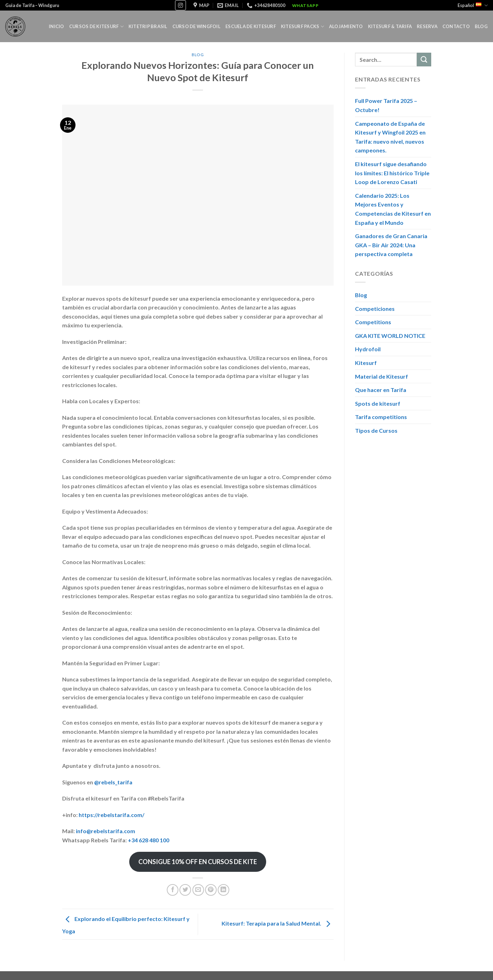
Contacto (456, 26)
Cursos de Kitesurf (96, 27)
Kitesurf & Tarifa (390, 26)
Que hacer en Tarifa (381, 390)
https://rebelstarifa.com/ (111, 815)
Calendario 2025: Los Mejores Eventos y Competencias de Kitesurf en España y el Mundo (393, 209)
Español (473, 5)
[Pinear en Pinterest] (211, 890)
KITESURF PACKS (303, 27)
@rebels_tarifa (113, 782)
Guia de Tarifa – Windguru (32, 5)
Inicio (57, 26)
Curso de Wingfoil (196, 26)
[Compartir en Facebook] (173, 890)
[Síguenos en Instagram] (180, 5)
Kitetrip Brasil (148, 26)
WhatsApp (305, 5)
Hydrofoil (368, 349)
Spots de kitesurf (378, 403)
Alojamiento (346, 26)
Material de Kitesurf (382, 376)
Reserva (427, 26)
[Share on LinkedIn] (224, 890)
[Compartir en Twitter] (185, 890)
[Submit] (424, 60)
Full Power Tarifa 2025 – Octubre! (386, 106)
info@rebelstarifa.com (106, 831)
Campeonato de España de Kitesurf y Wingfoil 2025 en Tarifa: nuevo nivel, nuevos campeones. (390, 137)
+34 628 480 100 (149, 840)
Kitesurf (366, 363)
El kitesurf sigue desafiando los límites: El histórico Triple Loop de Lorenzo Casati (392, 173)
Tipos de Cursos (376, 430)
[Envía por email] (198, 890)
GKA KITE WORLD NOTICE (390, 336)
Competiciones (375, 309)
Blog (481, 26)
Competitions (373, 322)
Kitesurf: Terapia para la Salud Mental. (278, 923)
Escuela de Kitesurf (251, 26)
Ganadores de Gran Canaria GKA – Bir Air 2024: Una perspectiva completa (391, 245)
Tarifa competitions (381, 417)
